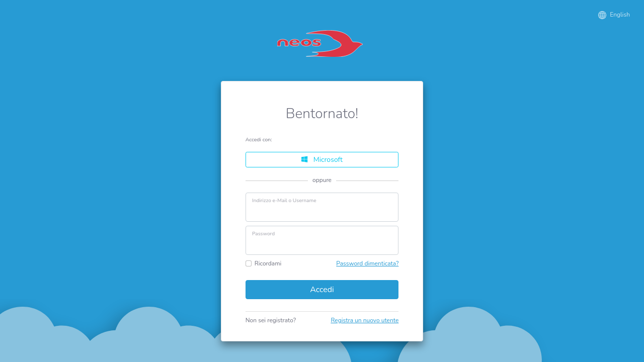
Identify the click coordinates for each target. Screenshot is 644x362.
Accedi (322, 290)
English (614, 15)
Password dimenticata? (367, 263)
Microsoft (322, 160)
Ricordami (268, 263)
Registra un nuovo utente (365, 320)
